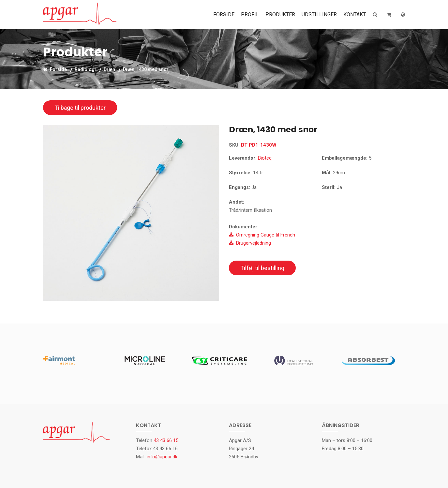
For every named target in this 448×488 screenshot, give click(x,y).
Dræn (109, 69)
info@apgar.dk (162, 457)
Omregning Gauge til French (262, 235)
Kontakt (355, 14)
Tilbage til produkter (80, 108)
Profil (250, 14)
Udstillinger (319, 14)
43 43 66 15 (166, 440)
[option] (131, 213)
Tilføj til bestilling (262, 268)
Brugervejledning (250, 243)
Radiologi (85, 69)
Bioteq (265, 158)
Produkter (280, 14)
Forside (224, 14)
